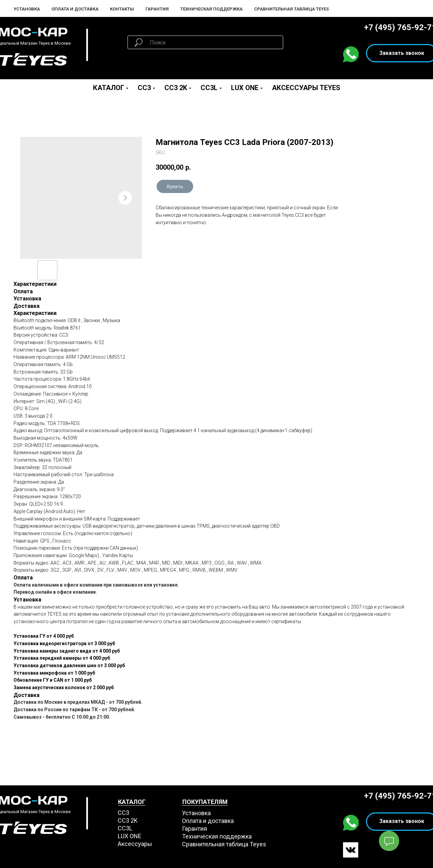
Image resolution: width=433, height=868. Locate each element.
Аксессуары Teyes (306, 88)
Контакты (122, 9)
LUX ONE (245, 88)
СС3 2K (128, 820)
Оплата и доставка (208, 821)
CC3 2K (176, 88)
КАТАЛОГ (132, 802)
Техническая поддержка (211, 9)
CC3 (144, 88)
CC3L (209, 88)
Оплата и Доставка (75, 9)
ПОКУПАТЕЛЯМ (205, 802)
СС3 (123, 813)
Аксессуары (135, 844)
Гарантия (157, 9)
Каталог (109, 88)
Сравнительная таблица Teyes (291, 9)
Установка (27, 9)
